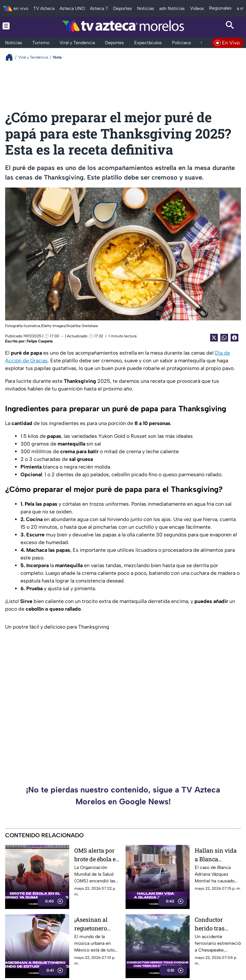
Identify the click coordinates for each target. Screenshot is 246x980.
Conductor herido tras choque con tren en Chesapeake (216, 924)
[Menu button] (16, 26)
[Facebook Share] (234, 338)
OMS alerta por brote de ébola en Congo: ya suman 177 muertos (97, 855)
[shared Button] (224, 338)
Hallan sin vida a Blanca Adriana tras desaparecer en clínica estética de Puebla (216, 855)
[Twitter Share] (214, 338)
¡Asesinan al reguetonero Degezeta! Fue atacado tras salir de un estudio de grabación (92, 924)
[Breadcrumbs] (12, 57)
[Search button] (230, 26)
